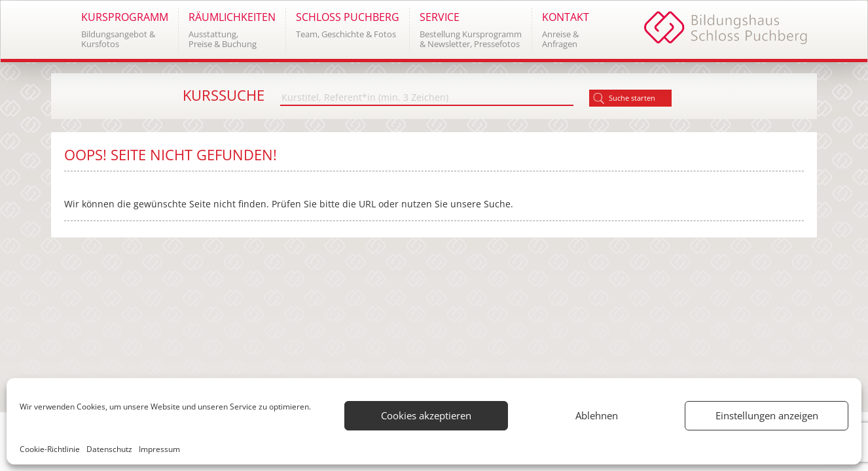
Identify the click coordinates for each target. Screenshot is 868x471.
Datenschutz (109, 449)
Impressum (159, 449)
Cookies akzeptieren (426, 415)
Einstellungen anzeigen (767, 415)
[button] (124, 30)
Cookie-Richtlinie (50, 449)
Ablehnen (597, 415)
